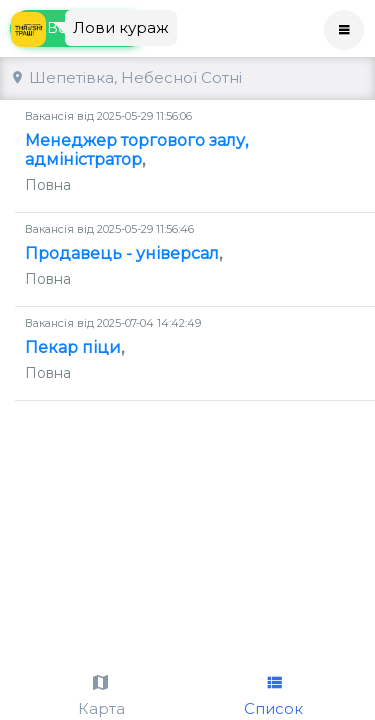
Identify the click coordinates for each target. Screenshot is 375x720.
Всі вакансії (78, 83)
